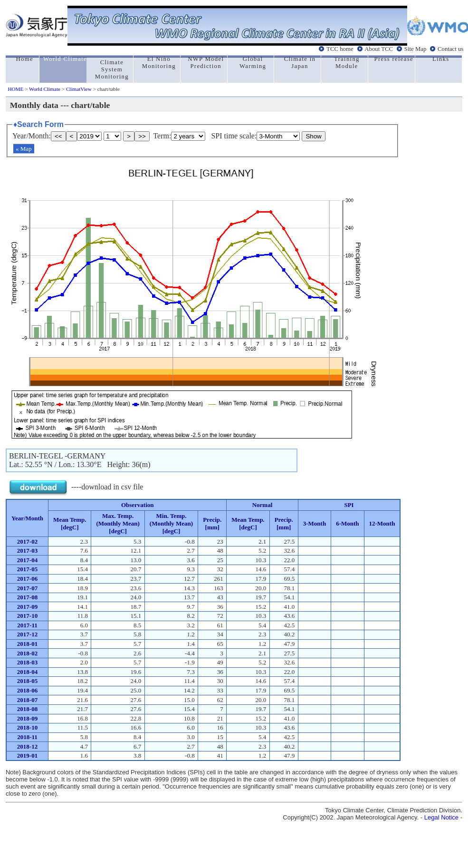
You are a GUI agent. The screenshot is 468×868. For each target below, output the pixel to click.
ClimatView (79, 89)
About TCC (379, 49)
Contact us (450, 49)
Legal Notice (441, 817)
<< (58, 136)
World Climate (45, 89)
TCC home (340, 49)
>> (142, 136)
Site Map (415, 49)
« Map (24, 149)
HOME (15, 89)
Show (313, 136)
